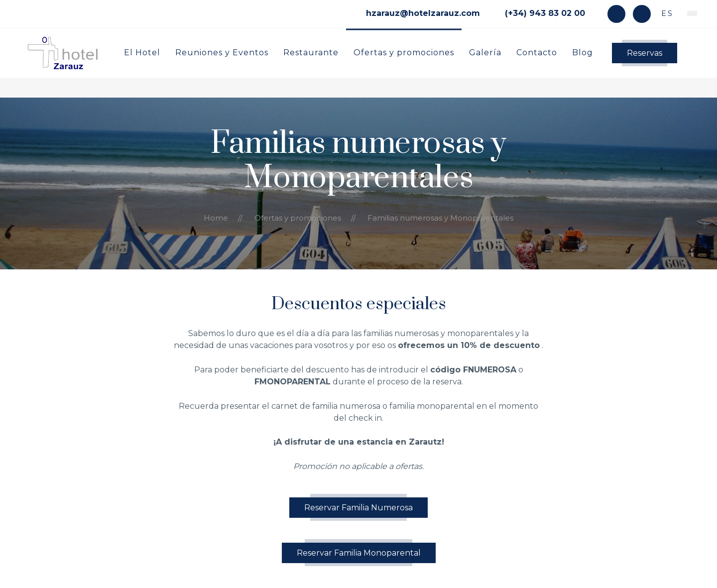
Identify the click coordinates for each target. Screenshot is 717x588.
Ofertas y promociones (404, 52)
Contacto (537, 52)
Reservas (645, 53)
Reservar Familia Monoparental (359, 553)
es (666, 13)
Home (216, 218)
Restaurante (311, 52)
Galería (485, 52)
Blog (583, 52)
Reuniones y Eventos (222, 52)
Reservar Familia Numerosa (358, 508)
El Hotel (142, 52)
